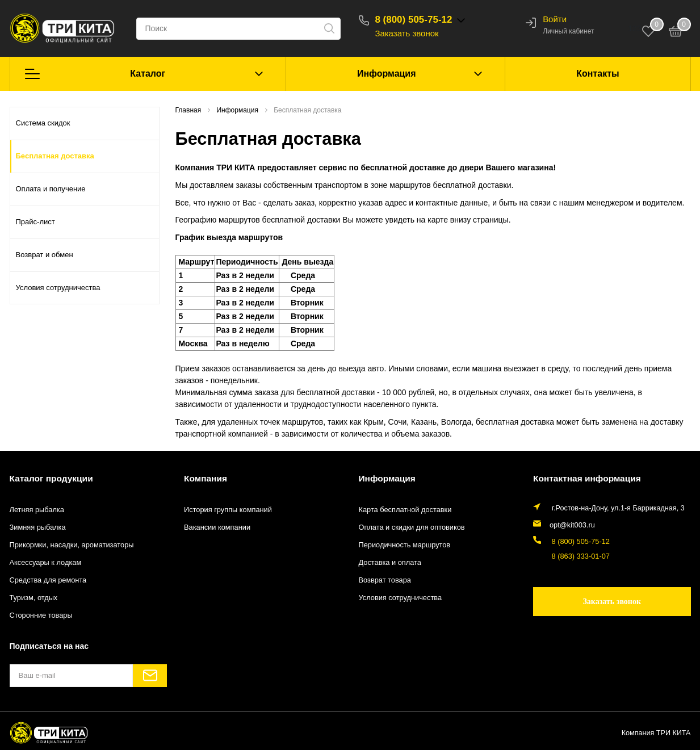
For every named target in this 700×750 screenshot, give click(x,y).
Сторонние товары (41, 615)
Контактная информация (585, 478)
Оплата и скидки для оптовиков (411, 527)
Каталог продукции (50, 478)
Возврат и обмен (45, 255)
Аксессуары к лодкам (45, 563)
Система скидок (43, 123)
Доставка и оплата (390, 563)
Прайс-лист (35, 222)
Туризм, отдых (33, 598)
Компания (205, 478)
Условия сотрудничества (58, 288)
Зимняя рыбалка (37, 527)
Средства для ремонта (48, 580)
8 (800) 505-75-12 (416, 20)
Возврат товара (385, 580)
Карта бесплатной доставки (405, 509)
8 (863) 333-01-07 (578, 555)
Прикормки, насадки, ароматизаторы (71, 544)
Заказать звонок (409, 33)
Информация (387, 74)
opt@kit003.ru (572, 524)
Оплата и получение (51, 189)
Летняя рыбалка (37, 509)
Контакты (598, 74)
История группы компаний (227, 509)
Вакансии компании (217, 527)
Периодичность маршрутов (404, 544)
